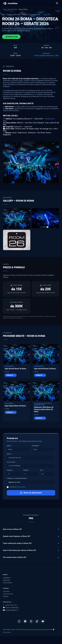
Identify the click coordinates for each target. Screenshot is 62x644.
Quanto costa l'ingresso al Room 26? (17, 537)
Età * (42, 471)
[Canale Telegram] (25, 621)
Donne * (26, 471)
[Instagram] (31, 621)
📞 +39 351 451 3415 (10, 605)
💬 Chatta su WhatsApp (11, 608)
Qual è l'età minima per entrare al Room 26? (20, 551)
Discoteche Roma (13, 9)
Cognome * (36, 447)
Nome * (9, 447)
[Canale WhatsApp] (19, 621)
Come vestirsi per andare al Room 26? (17, 544)
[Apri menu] (57, 3)
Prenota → (11, 376)
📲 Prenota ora (11, 37)
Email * (10, 455)
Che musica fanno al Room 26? (15, 558)
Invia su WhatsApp (31, 494)
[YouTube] (43, 621)
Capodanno (7, 578)
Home (5, 9)
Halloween (6, 580)
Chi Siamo (6, 591)
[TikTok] (37, 621)
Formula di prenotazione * (17, 479)
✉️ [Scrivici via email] (10, 610)
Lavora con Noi (8, 594)
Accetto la (17, 488)
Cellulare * (11, 463)
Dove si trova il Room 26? (12, 530)
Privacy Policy (21, 488)
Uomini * (10, 471)
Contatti (6, 596)
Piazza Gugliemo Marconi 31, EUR (46, 56)
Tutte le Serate (8, 583)
